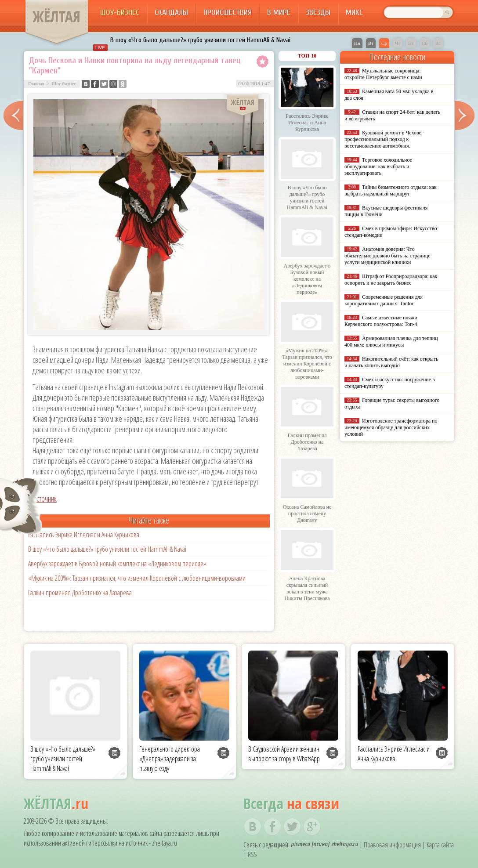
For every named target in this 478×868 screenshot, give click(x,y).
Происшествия (228, 13)
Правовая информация (392, 845)
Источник (45, 499)
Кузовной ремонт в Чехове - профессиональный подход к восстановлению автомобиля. (384, 139)
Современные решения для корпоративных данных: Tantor (384, 300)
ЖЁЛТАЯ (57, 17)
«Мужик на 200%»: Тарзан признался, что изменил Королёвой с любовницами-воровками (137, 578)
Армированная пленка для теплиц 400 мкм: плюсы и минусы (391, 342)
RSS (252, 854)
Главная (36, 83)
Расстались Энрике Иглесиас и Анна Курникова (84, 535)
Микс (354, 13)
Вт (371, 43)
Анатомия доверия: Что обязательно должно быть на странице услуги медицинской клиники (387, 256)
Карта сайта (440, 845)
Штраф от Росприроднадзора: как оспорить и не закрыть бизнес (391, 280)
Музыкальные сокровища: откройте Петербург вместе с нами (383, 74)
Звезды (318, 13)
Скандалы (171, 13)
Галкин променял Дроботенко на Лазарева (80, 593)
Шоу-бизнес (120, 13)
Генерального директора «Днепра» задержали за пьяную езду (170, 759)
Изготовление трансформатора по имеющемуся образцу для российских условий (391, 427)
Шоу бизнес (64, 83)
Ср (384, 43)
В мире (279, 13)
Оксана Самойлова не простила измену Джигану (307, 514)
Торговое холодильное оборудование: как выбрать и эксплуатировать (378, 166)
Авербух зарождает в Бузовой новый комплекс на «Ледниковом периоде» (117, 564)
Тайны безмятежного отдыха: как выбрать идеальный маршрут (391, 190)
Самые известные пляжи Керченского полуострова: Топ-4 (381, 321)
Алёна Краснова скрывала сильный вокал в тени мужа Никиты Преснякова (307, 588)
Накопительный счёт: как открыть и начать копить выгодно (391, 362)
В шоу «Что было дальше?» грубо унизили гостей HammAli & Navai (200, 40)
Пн (357, 43)
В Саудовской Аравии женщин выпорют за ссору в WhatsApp (284, 754)
